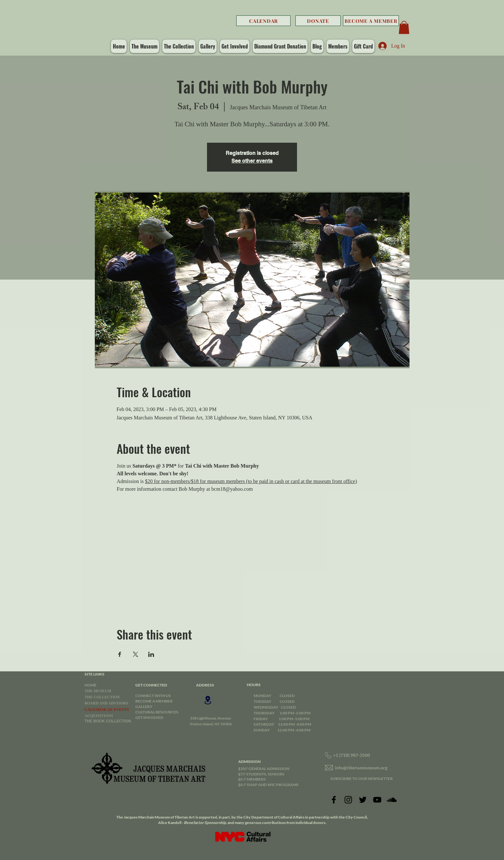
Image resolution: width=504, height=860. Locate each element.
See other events (252, 161)
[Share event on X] (135, 654)
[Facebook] (334, 800)
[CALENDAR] (263, 21)
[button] (404, 27)
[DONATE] (318, 21)
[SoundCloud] (392, 800)
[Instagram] (348, 800)
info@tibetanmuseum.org (361, 768)
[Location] (208, 700)
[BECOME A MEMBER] (371, 21)
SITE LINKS (94, 674)
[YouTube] (377, 800)
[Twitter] (363, 800)
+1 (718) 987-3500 (351, 755)
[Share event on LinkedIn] (151, 654)
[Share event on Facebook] (120, 654)
